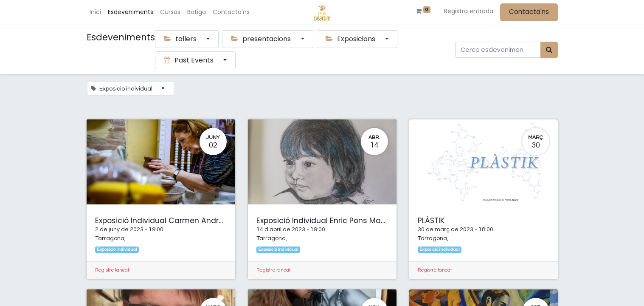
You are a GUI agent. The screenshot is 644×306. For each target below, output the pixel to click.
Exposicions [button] (351, 39)
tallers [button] (181, 39)
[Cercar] (549, 50)
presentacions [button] (262, 39)
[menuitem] (96, 12)
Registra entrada (469, 11)
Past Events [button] (190, 60)
